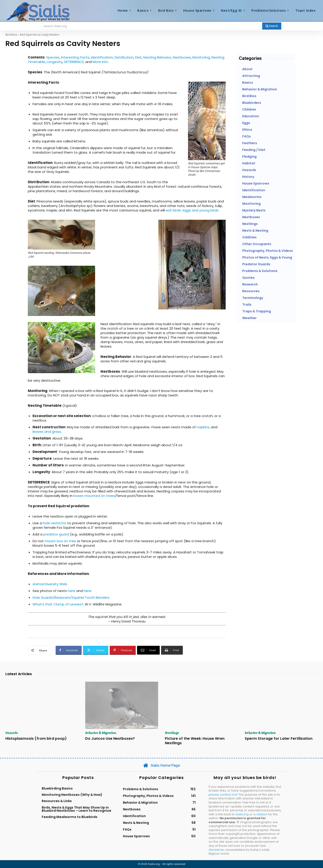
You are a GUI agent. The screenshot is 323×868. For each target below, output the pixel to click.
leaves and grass (47, 432)
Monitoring (201, 57)
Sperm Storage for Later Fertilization (279, 739)
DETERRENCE (74, 62)
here (72, 591)
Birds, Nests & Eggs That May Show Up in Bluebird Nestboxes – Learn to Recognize (76, 809)
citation (262, 814)
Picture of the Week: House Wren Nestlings (195, 741)
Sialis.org (242, 814)
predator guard (56, 534)
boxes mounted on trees (94, 496)
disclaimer (216, 850)
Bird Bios (11, 35)
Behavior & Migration (101, 733)
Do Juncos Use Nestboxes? (110, 739)
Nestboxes (182, 57)
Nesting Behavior (157, 57)
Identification (102, 57)
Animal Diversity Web (50, 584)
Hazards (12, 733)
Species (53, 57)
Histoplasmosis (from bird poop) (36, 739)
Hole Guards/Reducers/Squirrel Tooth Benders (71, 597)
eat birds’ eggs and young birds (192, 210)
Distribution (124, 57)
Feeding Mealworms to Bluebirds (70, 817)
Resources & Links (57, 801)
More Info (100, 62)
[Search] (272, 26)
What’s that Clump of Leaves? (58, 604)
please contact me (223, 795)
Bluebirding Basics (57, 788)
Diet (138, 57)
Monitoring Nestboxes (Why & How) (72, 795)
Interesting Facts (75, 57)
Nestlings (172, 733)
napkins (203, 427)
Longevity (55, 62)
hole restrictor (55, 523)
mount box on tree (60, 541)
